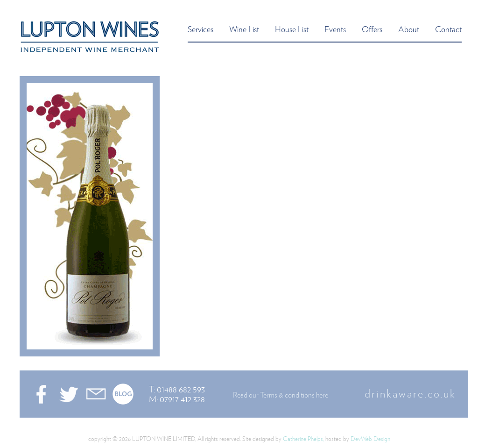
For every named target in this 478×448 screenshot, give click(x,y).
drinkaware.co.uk (410, 393)
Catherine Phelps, (303, 439)
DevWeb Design (370, 439)
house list (292, 29)
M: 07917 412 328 (177, 399)
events (335, 29)
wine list (244, 29)
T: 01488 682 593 (177, 389)
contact (448, 29)
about (409, 29)
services (200, 29)
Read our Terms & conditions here (281, 395)
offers (372, 29)
